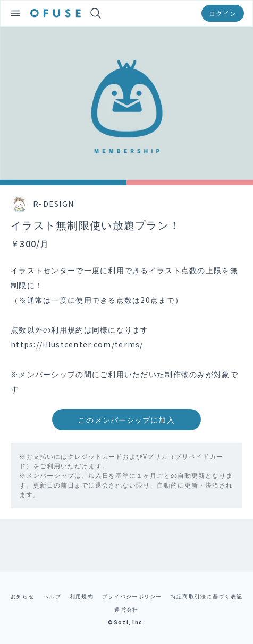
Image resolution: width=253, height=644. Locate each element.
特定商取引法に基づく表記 (206, 596)
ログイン (223, 13)
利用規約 (82, 596)
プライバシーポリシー (132, 596)
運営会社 (126, 609)
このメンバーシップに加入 (126, 420)
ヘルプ (52, 596)
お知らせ (23, 596)
